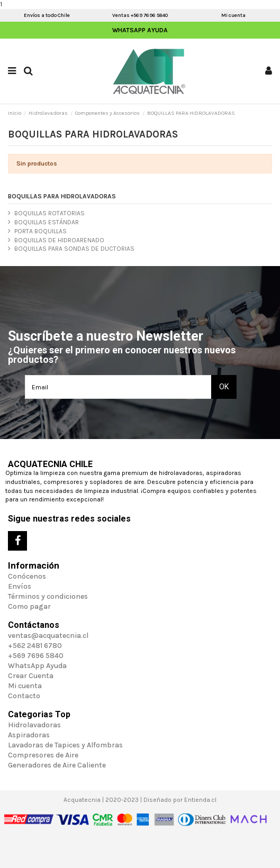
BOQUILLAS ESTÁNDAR (47, 222)
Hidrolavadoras (34, 725)
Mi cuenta (233, 15)
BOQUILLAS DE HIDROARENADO (59, 240)
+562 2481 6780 (35, 646)
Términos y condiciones (48, 596)
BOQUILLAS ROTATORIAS (49, 213)
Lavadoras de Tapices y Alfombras (65, 745)
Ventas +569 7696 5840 (140, 15)
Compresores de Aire (43, 755)
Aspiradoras (29, 735)
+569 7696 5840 (36, 656)
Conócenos (27, 576)
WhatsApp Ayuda (140, 30)
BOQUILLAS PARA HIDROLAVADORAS (62, 196)
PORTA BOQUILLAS (40, 231)
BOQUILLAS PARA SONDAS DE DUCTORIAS (74, 249)
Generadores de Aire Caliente (57, 765)
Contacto (24, 696)
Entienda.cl (200, 800)
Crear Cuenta (31, 676)
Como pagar (29, 606)
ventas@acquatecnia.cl (48, 636)
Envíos (20, 586)
